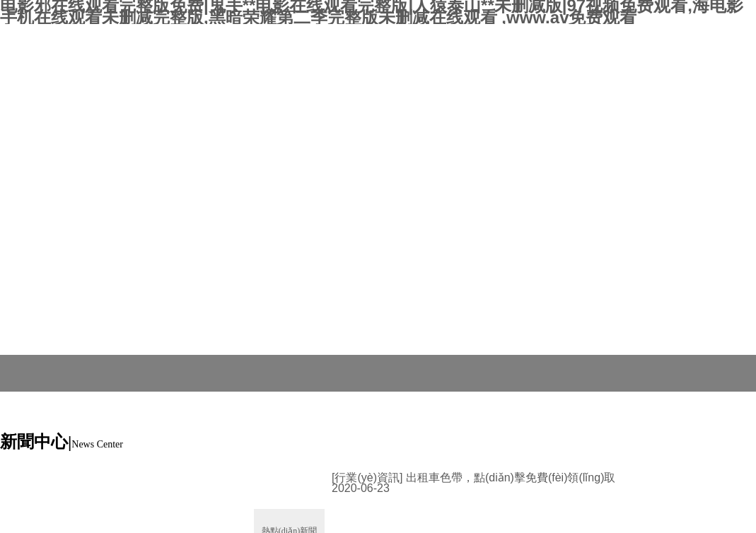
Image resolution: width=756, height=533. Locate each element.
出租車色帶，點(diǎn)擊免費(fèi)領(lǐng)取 (511, 478)
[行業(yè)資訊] (367, 478)
